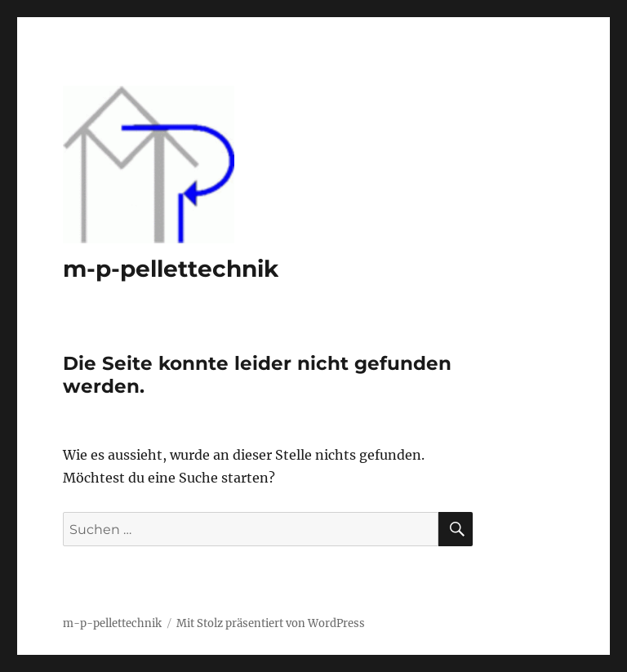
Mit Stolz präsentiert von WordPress (271, 623)
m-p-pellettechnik (171, 269)
